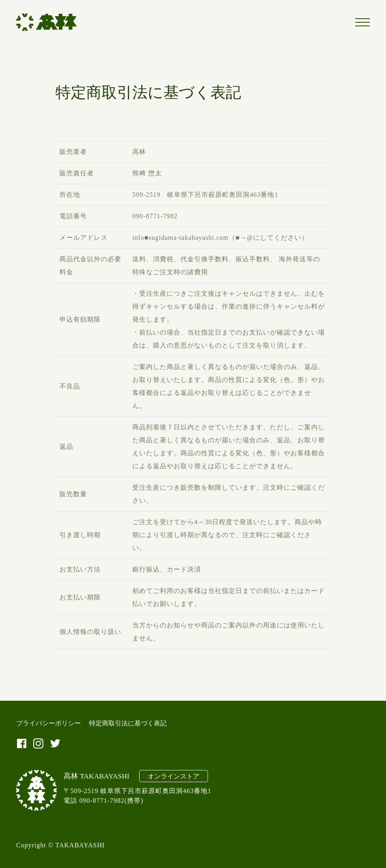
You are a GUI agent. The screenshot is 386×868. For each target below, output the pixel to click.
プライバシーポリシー (49, 723)
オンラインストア (174, 776)
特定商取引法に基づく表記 (128, 723)
